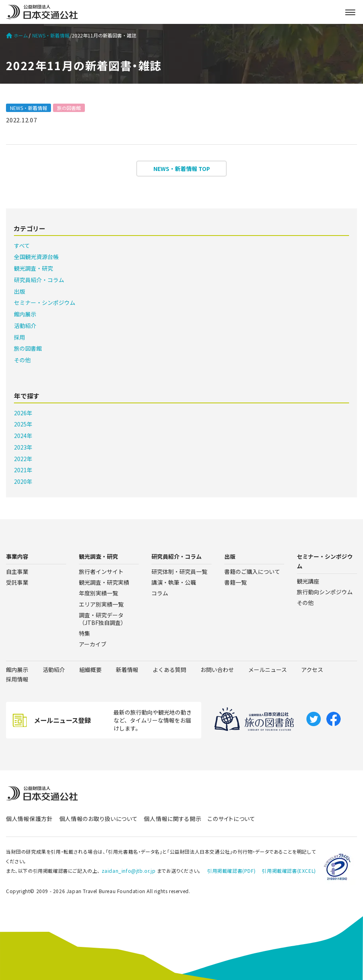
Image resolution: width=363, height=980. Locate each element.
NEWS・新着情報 (51, 35)
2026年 (23, 413)
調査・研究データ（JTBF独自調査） (103, 619)
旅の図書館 (69, 108)
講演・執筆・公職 (174, 582)
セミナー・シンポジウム (45, 302)
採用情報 (17, 679)
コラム (160, 593)
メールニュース (268, 670)
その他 (22, 360)
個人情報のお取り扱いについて (99, 819)
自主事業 (17, 572)
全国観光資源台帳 (36, 257)
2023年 (23, 447)
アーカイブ (93, 644)
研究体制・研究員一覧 (179, 572)
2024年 (23, 436)
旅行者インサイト (101, 572)
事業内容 (17, 556)
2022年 (23, 459)
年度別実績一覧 (98, 593)
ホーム (17, 35)
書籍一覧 (235, 582)
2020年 (23, 481)
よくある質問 (169, 670)
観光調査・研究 (33, 268)
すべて (22, 245)
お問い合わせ (217, 670)
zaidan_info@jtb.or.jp (129, 871)
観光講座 (308, 581)
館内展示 (25, 314)
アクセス (312, 670)
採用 (20, 337)
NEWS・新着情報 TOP (182, 169)
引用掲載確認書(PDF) (231, 871)
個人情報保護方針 (29, 819)
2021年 (23, 470)
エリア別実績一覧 (101, 604)
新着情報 (127, 670)
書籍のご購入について (252, 572)
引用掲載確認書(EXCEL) (289, 871)
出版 (20, 291)
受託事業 (17, 582)
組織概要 (90, 670)
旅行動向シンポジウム (325, 592)
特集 (84, 633)
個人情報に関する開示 (173, 819)
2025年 (23, 424)
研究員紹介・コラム (39, 280)
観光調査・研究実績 (104, 582)
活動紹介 (25, 326)
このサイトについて (231, 819)
